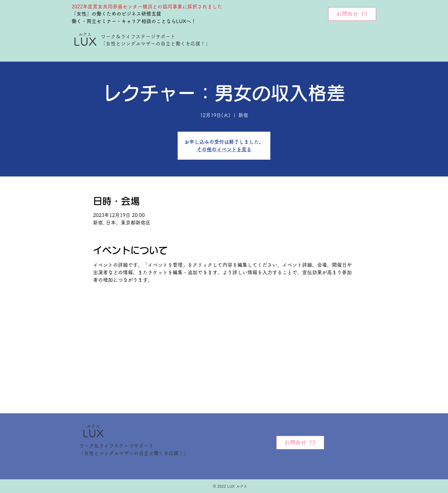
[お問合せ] (352, 14)
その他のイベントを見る (224, 149)
